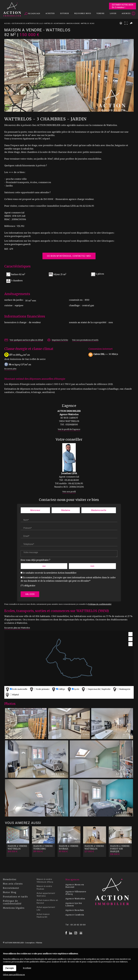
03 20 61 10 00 (78, 925)
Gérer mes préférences (14, 975)
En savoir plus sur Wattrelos (17, 628)
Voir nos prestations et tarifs (85, 340)
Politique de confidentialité (100, 604)
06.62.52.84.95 (76, 483)
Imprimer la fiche (60, 340)
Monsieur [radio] (35, 510)
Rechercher (32, 14)
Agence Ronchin (75, 910)
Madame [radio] (66, 510)
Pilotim (39, 943)
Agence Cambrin (75, 915)
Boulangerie (121, 689)
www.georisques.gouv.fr (18, 244)
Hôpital (12, 695)
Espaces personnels (123, 14)
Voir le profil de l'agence (69, 429)
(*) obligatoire (28, 586)
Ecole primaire (39, 689)
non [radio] (92, 566)
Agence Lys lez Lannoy (74, 904)
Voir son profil (69, 492)
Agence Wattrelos (75, 899)
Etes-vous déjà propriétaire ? (35, 560)
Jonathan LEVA (69, 473)
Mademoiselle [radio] (99, 510)
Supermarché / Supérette (96, 689)
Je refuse (27, 968)
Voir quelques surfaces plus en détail (26, 340)
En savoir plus (10, 369)
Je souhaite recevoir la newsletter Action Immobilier (50, 573)
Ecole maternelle (16, 689)
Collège (58, 689)
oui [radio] (44, 566)
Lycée (73, 689)
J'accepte (10, 968)
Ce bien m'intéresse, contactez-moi (69, 256)
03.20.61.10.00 (72, 480)
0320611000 (72, 424)
